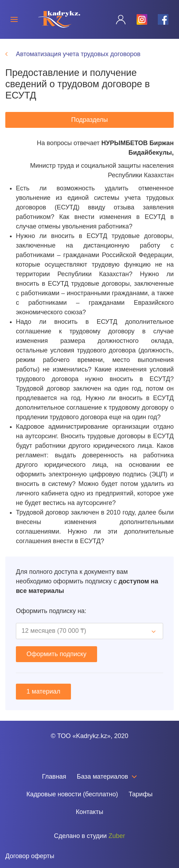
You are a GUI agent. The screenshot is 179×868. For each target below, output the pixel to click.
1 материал (43, 691)
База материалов (107, 777)
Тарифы (141, 794)
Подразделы (89, 120)
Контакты (90, 812)
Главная (54, 777)
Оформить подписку (56, 654)
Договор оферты (30, 856)
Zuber (117, 836)
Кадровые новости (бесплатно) (72, 794)
